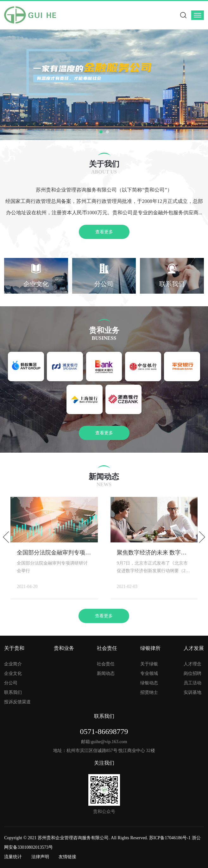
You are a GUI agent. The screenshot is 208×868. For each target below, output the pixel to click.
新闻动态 (106, 673)
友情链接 (67, 857)
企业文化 (13, 673)
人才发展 (194, 648)
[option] (104, 85)
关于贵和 (14, 648)
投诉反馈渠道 (17, 702)
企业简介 (13, 664)
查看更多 (104, 232)
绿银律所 (150, 648)
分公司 (11, 683)
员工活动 (192, 683)
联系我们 (13, 692)
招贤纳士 (149, 692)
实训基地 (192, 692)
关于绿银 (149, 664)
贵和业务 (64, 648)
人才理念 (192, 664)
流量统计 (13, 857)
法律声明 (40, 857)
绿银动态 (149, 683)
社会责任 (107, 648)
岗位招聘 (192, 673)
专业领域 (149, 673)
